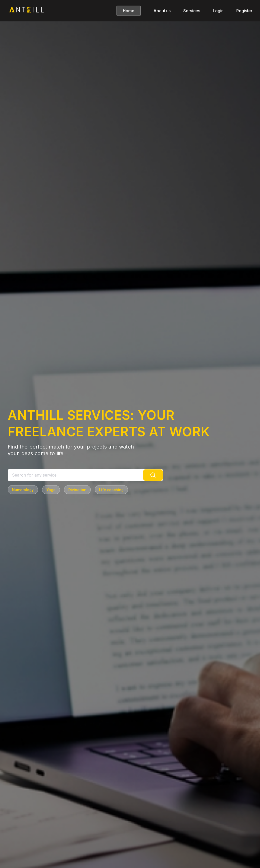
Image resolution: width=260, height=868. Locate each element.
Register (244, 11)
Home (129, 11)
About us (162, 11)
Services (192, 11)
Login (218, 11)
